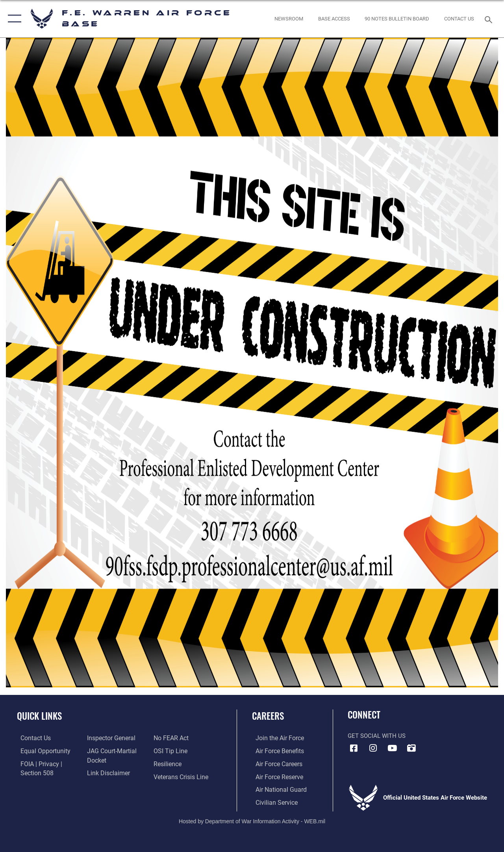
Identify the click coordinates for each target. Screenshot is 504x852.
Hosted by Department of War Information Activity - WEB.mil (252, 819)
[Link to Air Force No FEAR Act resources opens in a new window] (172, 738)
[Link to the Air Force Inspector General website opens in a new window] (109, 738)
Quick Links (39, 716)
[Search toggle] (490, 19)
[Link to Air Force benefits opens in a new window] (275, 751)
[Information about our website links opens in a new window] (106, 772)
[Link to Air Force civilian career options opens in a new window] (272, 801)
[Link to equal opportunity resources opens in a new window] (40, 751)
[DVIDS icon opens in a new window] (411, 748)
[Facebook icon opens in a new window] (354, 748)
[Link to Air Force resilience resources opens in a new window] (168, 763)
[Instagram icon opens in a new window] (373, 748)
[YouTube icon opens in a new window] (392, 748)
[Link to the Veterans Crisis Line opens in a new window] (181, 776)
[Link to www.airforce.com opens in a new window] (275, 738)
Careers (268, 716)
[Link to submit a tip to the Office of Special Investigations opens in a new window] (170, 751)
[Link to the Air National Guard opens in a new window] (276, 789)
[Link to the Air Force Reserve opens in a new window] (275, 776)
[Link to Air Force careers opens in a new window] (275, 763)
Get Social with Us (377, 736)
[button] (13, 19)
